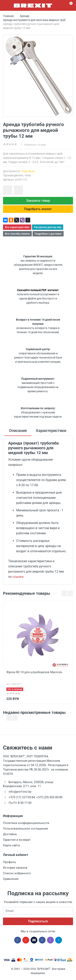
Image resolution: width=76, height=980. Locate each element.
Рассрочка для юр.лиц (48, 227)
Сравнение (11, 879)
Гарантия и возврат (17, 840)
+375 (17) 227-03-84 (22, 797)
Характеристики (51, 431)
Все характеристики (17, 227)
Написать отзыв (35, 145)
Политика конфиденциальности (26, 823)
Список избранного (17, 873)
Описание (18, 431)
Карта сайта (11, 845)
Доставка (10, 834)
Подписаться (38, 921)
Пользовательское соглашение (25, 829)
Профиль (9, 862)
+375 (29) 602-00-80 (49, 797)
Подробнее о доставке (48, 234)
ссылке (18, 577)
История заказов (15, 868)
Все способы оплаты (17, 234)
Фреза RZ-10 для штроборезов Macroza (34, 672)
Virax (28, 175)
